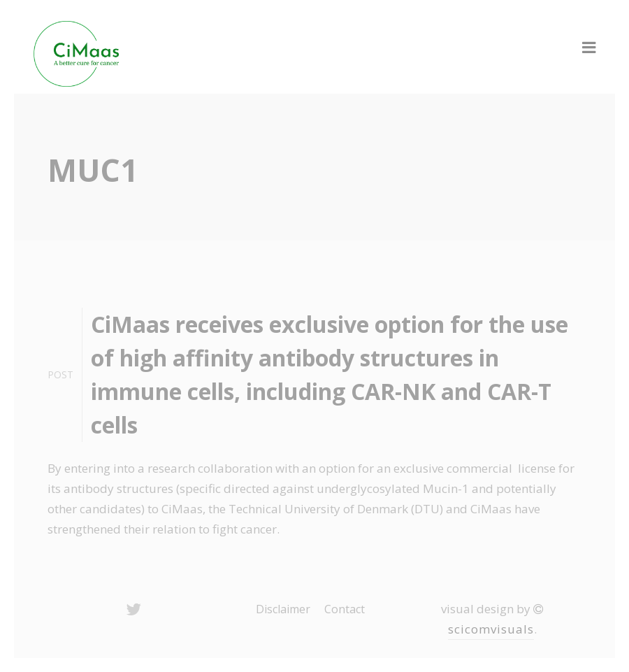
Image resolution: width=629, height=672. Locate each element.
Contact (345, 609)
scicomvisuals (491, 629)
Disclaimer (283, 609)
